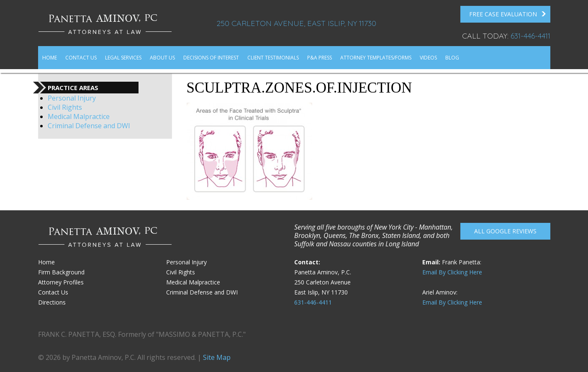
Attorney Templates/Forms (376, 58)
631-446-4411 (530, 36)
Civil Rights (65, 107)
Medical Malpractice (79, 116)
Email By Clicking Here (452, 272)
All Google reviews (505, 231)
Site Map (217, 357)
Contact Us (81, 58)
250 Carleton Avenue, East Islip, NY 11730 (296, 23)
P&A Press (320, 58)
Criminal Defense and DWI (89, 126)
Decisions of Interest (211, 58)
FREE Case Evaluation (507, 14)
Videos (428, 58)
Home (50, 58)
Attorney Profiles (61, 282)
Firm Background (61, 272)
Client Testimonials (273, 58)
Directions (52, 302)
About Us (162, 58)
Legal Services (123, 58)
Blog (452, 58)
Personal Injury (72, 98)
